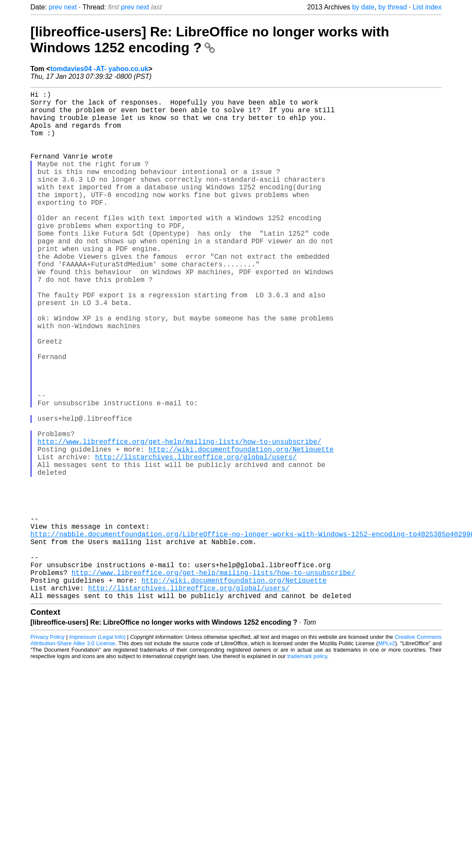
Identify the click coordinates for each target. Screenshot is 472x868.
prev (55, 7)
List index (427, 7)
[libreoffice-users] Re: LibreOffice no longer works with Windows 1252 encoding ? (210, 40)
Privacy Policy (48, 750)
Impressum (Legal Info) (97, 750)
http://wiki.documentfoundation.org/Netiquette (241, 530)
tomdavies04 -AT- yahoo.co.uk (99, 69)
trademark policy (307, 769)
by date (363, 7)
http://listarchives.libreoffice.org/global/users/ (196, 539)
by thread (393, 7)
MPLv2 (387, 756)
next (70, 7)
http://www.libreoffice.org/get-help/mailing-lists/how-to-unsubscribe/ (179, 520)
